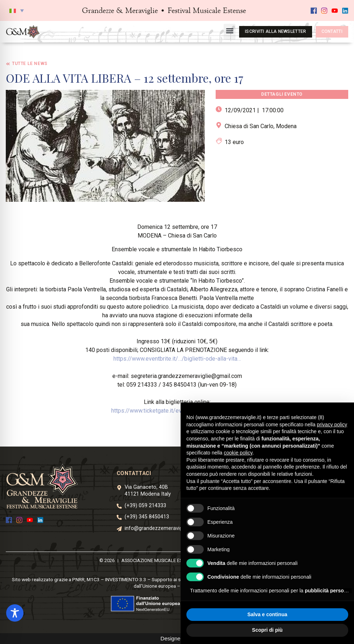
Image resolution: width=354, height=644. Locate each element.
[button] (17, 10)
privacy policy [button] (332, 425)
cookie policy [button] (238, 453)
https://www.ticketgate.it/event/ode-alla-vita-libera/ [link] (177, 411)
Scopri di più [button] (267, 630)
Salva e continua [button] (267, 614)
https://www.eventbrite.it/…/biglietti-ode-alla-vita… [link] (177, 359)
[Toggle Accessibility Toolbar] (15, 613)
